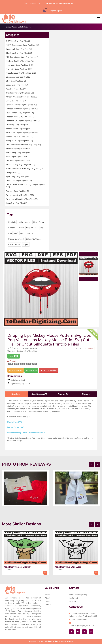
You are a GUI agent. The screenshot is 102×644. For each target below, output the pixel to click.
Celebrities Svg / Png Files (19, 180)
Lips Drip (12, 222)
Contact (48, 605)
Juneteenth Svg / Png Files (19, 49)
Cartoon (12, 228)
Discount (86, 394)
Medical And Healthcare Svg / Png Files (25, 169)
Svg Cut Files (32, 228)
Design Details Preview (21, 27)
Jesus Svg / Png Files (17, 203)
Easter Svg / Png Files (17, 85)
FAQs (47, 601)
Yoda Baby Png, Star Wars (68, 567)
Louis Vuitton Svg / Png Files (20, 113)
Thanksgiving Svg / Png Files (20, 93)
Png (10, 233)
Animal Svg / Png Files (18, 149)
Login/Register (56, 11)
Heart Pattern (39, 222)
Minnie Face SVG (15, 422)
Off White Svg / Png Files (18, 41)
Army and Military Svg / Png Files (22, 199)
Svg (42, 228)
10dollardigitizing (51, 641)
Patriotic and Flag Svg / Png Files (22, 109)
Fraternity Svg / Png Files (19, 69)
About (47, 598)
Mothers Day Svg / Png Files (20, 61)
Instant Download (16, 239)
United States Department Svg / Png (23, 145)
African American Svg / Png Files (22, 97)
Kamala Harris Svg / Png (18, 129)
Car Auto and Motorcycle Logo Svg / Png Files (25, 186)
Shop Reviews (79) (39, 394)
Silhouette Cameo (34, 239)
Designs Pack (13, 172)
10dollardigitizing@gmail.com (60, 3)
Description (16, 394)
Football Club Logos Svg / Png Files (23, 121)
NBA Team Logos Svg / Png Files (22, 133)
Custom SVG (75, 601)
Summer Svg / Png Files (17, 191)
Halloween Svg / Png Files (19, 65)
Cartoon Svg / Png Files (18, 161)
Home (7, 27)
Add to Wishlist (49, 370)
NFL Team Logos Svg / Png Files (22, 57)
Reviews (63, 394)
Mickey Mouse (25, 222)
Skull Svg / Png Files (16, 157)
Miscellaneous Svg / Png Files (21, 73)
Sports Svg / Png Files (18, 176)
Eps (22, 233)
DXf (16, 233)
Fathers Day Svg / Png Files (20, 137)
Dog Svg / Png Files (16, 101)
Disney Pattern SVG (16, 427)
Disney (21, 228)
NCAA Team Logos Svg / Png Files (22, 45)
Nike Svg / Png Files (16, 89)
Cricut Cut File (14, 244)
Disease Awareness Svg (18, 77)
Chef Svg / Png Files (16, 81)
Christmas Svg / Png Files (19, 53)
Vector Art (73, 598)
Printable (30, 233)
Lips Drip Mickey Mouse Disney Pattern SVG (26, 433)
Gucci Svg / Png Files (17, 125)
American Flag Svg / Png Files (20, 165)
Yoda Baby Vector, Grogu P (17, 567)
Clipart (26, 244)
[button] (98, 18)
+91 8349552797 (32, 3)
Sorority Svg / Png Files (18, 153)
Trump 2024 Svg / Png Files (19, 141)
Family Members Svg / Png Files (21, 105)
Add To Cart (16, 370)
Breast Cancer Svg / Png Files (20, 117)
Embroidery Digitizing (78, 595)
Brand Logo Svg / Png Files (20, 195)
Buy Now (31, 370)
